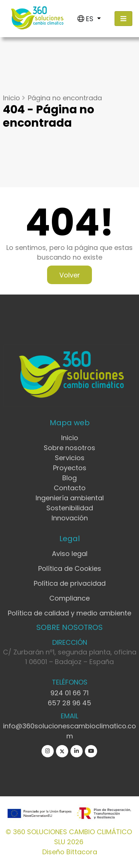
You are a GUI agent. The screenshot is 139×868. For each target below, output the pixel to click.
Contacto (70, 488)
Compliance (69, 598)
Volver (70, 275)
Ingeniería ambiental (70, 498)
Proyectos (70, 468)
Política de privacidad (70, 583)
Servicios (70, 458)
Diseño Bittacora (70, 852)
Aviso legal (70, 554)
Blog (69, 478)
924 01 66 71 (69, 693)
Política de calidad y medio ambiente (69, 613)
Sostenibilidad (70, 508)
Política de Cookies (70, 568)
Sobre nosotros (69, 448)
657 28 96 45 (69, 703)
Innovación (70, 518)
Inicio (11, 98)
